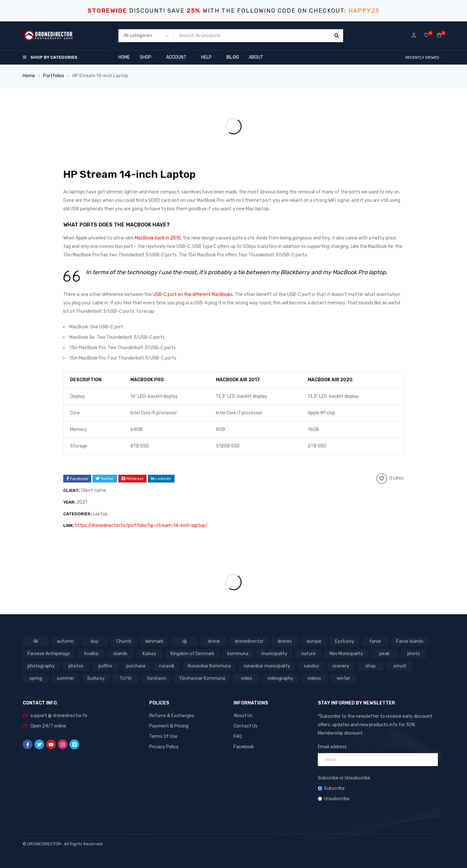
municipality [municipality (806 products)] (274, 654)
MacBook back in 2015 (158, 238)
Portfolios (54, 76)
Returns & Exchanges (172, 716)
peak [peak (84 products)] (384, 654)
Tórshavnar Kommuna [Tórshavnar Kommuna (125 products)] (202, 678)
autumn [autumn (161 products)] (65, 641)
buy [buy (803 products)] (95, 641)
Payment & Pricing (169, 726)
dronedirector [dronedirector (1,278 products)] (249, 641)
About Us (243, 716)
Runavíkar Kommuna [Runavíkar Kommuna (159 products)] (209, 666)
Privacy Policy (164, 747)
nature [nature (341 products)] (308, 654)
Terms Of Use (163, 736)
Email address (332, 747)
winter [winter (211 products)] (343, 678)
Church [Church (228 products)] (124, 641)
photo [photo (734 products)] (414, 654)
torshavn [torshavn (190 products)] (156, 678)
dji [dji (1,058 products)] (185, 641)
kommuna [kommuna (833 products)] (238, 654)
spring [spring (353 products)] (36, 678)
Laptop (100, 514)
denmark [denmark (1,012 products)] (154, 641)
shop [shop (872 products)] (371, 666)
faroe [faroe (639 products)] (375, 641)
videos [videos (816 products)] (314, 678)
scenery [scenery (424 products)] (341, 666)
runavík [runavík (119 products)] (167, 666)
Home (29, 76)
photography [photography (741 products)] (41, 666)
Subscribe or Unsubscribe (344, 778)
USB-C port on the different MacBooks (193, 294)
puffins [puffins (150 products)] (105, 666)
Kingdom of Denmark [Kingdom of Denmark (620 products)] (192, 654)
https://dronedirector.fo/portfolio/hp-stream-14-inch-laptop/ (141, 526)
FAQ (238, 736)
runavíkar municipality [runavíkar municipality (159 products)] (267, 666)
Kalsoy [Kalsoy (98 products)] (150, 654)
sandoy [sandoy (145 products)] (311, 666)
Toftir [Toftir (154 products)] (126, 678)
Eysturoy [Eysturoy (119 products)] (345, 641)
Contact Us (245, 726)
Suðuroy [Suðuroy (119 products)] (96, 678)
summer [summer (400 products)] (66, 678)
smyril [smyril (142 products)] (400, 666)
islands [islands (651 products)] (120, 654)
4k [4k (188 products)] (36, 641)
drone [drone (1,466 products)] (214, 641)
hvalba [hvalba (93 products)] (91, 654)
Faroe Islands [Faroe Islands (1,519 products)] (410, 641)
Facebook (244, 747)
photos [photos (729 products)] (76, 666)
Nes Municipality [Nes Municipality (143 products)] (346, 654)
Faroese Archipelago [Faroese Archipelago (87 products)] (49, 654)
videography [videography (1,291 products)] (280, 678)
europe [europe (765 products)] (314, 641)
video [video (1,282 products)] (246, 678)
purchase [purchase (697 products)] (136, 666)
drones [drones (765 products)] (285, 641)
